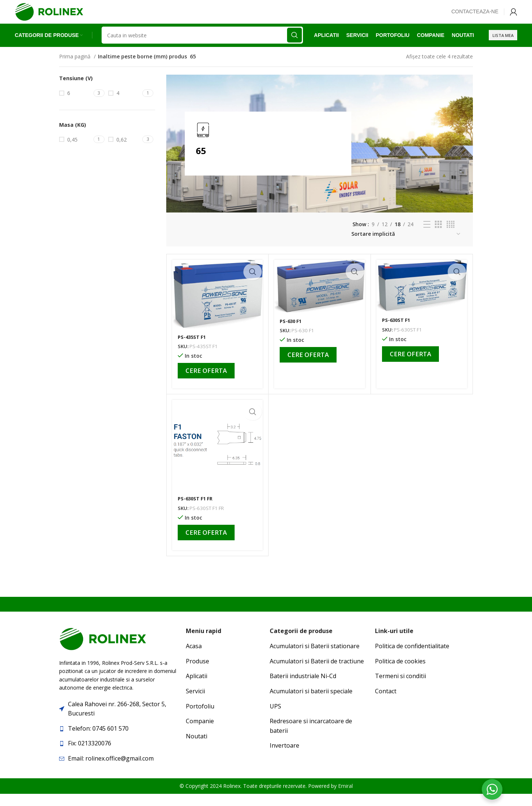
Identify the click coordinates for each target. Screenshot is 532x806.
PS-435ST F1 (193, 349)
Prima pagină (76, 69)
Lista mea (503, 46)
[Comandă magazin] (406, 246)
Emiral (345, 798)
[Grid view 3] (438, 237)
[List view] (427, 237)
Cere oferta (206, 383)
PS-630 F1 (292, 333)
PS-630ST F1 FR (197, 511)
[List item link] (119, 741)
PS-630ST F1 (398, 332)
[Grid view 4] (451, 237)
